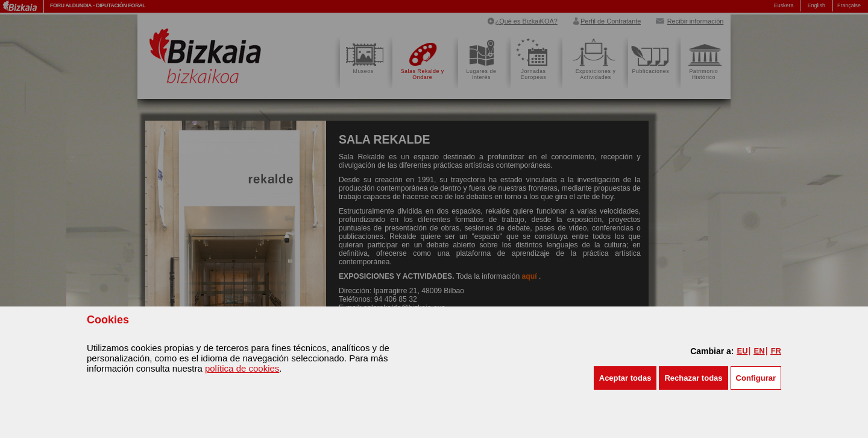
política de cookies (242, 368)
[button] (625, 378)
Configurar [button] (756, 378)
